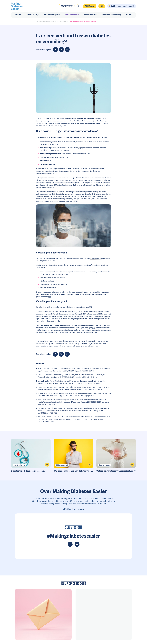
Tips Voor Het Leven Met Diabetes (45, 22)
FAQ (102, 6)
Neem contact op (67, 6)
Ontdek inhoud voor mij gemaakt (123, 6)
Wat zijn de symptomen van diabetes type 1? (116, 471)
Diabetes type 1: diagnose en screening (28, 471)
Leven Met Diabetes (62, 22)
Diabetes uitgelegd (19, 465)
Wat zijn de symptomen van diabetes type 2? (73, 471)
